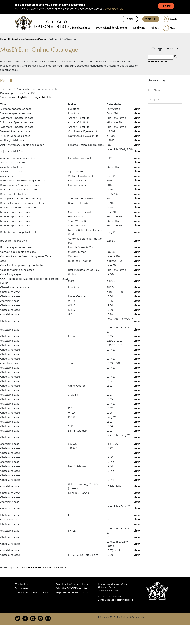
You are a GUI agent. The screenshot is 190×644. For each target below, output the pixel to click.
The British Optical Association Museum (27, 39)
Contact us (22, 584)
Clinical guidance (80, 28)
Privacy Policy (114, 9)
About (155, 28)
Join (130, 19)
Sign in (151, 19)
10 (39, 567)
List (50, 97)
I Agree (166, 6)
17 (65, 567)
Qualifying (139, 28)
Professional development (112, 28)
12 (46, 567)
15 (57, 567)
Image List (39, 97)
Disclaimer (22, 588)
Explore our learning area (72, 593)
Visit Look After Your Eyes (72, 584)
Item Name (155, 90)
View (137, 109)
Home (3, 39)
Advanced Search (157, 62)
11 (43, 567)
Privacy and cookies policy (31, 593)
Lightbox (24, 97)
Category (153, 99)
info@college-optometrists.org (117, 600)
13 (50, 567)
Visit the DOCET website (72, 588)
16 (61, 567)
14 (54, 567)
